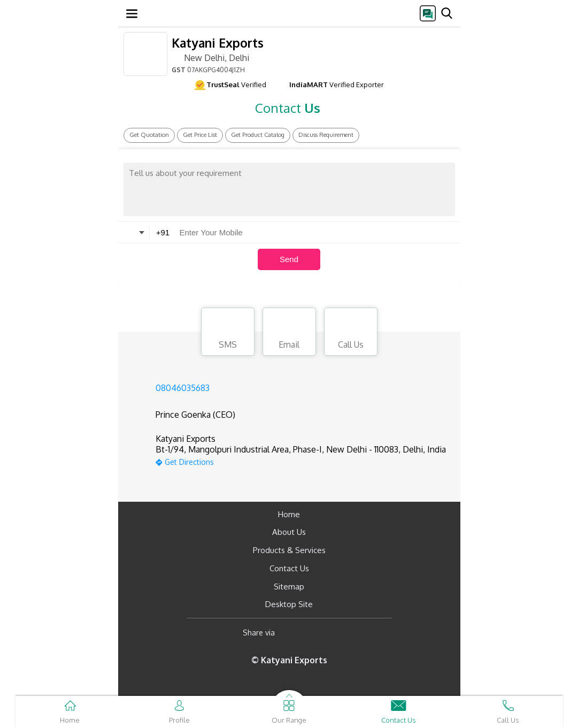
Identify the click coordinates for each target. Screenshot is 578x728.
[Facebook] (292, 633)
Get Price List (200, 135)
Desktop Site (289, 604)
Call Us (351, 333)
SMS (228, 333)
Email (289, 333)
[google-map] (301, 461)
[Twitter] (338, 633)
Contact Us (289, 568)
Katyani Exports (218, 43)
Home (289, 514)
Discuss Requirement (326, 135)
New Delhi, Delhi (210, 57)
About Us (289, 532)
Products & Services (289, 550)
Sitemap (289, 587)
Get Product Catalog (258, 135)
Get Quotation (149, 135)
